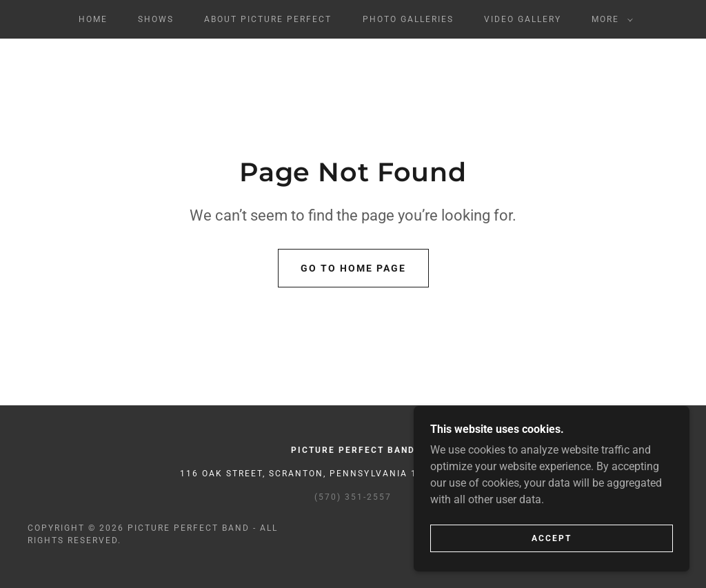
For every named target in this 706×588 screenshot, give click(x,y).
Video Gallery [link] (523, 19)
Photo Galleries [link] (408, 19)
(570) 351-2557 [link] (353, 497)
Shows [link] (156, 19)
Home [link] (93, 19)
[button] (609, 19)
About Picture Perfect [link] (268, 19)
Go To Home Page (353, 268)
